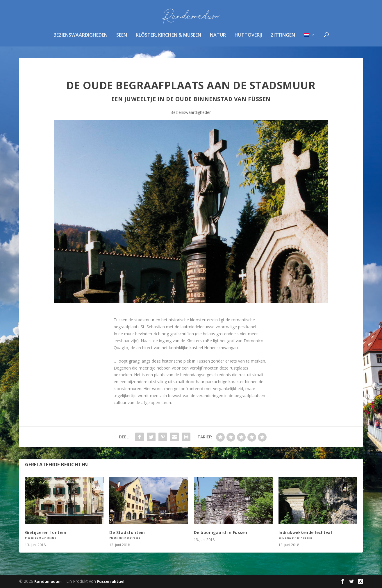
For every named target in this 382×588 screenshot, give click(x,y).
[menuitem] (309, 46)
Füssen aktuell (111, 581)
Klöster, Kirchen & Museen (168, 39)
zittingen (283, 39)
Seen (122, 39)
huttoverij (248, 39)
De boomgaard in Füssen (221, 532)
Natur (218, 39)
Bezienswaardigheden (81, 39)
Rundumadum (48, 581)
